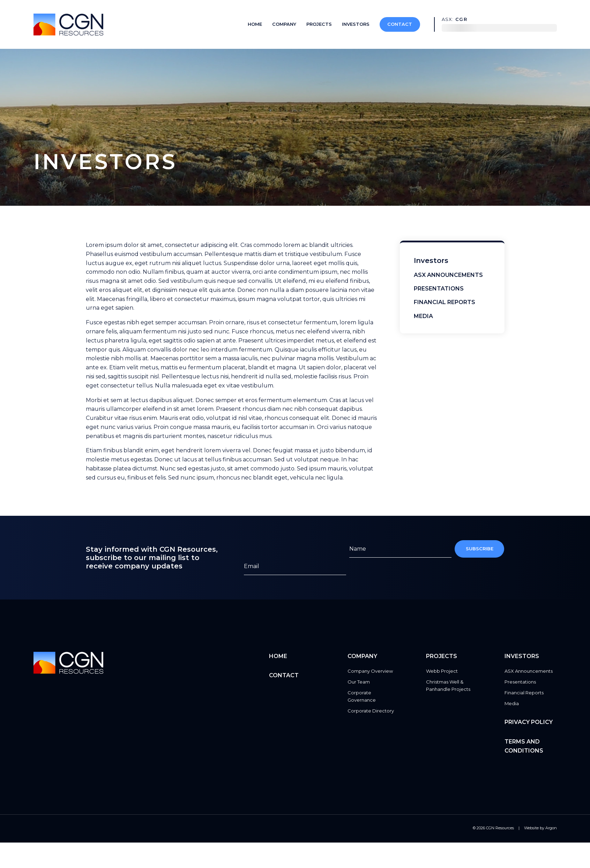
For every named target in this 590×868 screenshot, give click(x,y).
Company (284, 24)
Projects (319, 24)
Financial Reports (445, 302)
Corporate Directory (371, 711)
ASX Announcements (448, 275)
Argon (551, 828)
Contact (400, 24)
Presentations (439, 289)
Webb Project (442, 671)
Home (255, 24)
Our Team (359, 682)
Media (423, 316)
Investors (356, 24)
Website (531, 828)
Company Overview (370, 671)
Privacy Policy (529, 722)
